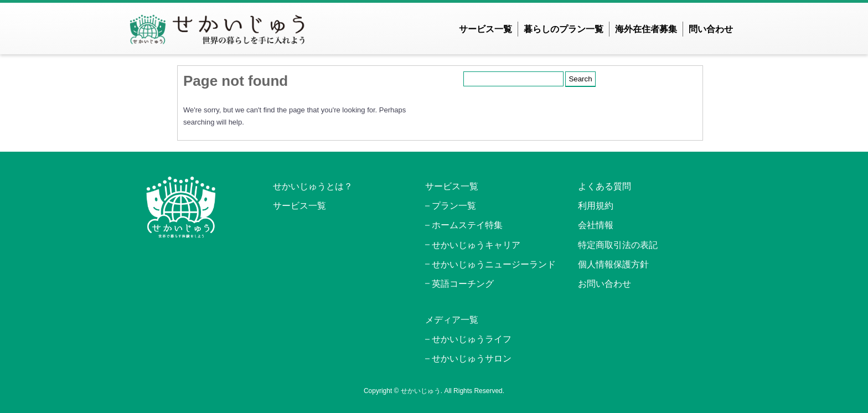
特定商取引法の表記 (618, 245)
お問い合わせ (604, 284)
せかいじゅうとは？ (313, 186)
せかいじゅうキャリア (476, 245)
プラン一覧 (454, 206)
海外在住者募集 (646, 29)
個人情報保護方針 (613, 264)
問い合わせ (711, 29)
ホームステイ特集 (467, 225)
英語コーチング (463, 284)
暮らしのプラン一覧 (564, 29)
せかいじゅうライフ (472, 339)
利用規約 (596, 206)
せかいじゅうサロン (472, 358)
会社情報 (596, 225)
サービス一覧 (485, 29)
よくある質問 (604, 186)
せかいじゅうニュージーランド (494, 264)
